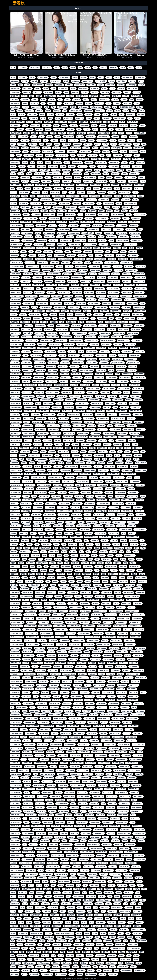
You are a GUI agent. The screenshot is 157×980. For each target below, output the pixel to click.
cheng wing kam (17, 622)
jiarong (111, 696)
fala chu (140, 485)
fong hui (92, 670)
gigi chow (35, 270)
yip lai (37, 441)
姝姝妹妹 (102, 896)
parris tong (94, 400)
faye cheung (81, 667)
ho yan (88, 685)
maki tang (29, 389)
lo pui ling (15, 756)
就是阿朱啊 (59, 85)
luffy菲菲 (14, 759)
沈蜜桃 (68, 252)
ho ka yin (136, 681)
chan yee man (113, 474)
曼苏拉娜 (92, 452)
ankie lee (29, 326)
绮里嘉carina (129, 318)
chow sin (53, 641)
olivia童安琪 (46, 400)
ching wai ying (32, 633)
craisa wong (81, 266)
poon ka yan (105, 522)
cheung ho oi (135, 622)
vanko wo (81, 303)
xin (131, 100)
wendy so (118, 844)
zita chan (27, 444)
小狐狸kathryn (104, 137)
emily (81, 352)
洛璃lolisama (101, 163)
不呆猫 (13, 137)
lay (96, 737)
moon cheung (88, 781)
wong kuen (15, 852)
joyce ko (79, 700)
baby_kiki (58, 467)
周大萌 (95, 148)
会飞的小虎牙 (129, 882)
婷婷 (57, 900)
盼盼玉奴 (51, 941)
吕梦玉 (128, 889)
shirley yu (15, 240)
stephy (61, 96)
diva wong (38, 352)
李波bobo (47, 922)
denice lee (15, 352)
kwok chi (140, 500)
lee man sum (72, 741)
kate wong (101, 704)
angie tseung (141, 463)
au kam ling (116, 326)
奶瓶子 (44, 552)
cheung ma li (61, 341)
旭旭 (19, 919)
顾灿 (144, 144)
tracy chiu (120, 426)
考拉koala (41, 166)
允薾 (53, 107)
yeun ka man (82, 437)
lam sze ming (64, 504)
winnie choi (40, 848)
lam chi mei (47, 152)
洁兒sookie (124, 930)
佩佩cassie (15, 885)
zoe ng (78, 541)
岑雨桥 (71, 911)
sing (133, 815)
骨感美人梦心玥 (126, 970)
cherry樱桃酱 (104, 337)
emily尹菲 (25, 140)
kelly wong (43, 707)
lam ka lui (61, 726)
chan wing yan (56, 618)
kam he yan (78, 170)
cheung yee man (61, 630)
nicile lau (112, 396)
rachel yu (27, 800)
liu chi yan (29, 155)
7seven (23, 585)
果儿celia (30, 563)
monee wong (50, 518)
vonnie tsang (69, 433)
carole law (90, 607)
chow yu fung (93, 641)
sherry (75, 811)
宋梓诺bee (14, 177)
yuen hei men (89, 203)
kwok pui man (99, 281)
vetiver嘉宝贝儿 (62, 155)
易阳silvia (83, 122)
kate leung (38, 374)
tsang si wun (42, 303)
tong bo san (36, 203)
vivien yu (26, 537)
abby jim (118, 177)
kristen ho (26, 378)
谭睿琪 (112, 459)
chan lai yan (72, 615)
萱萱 (12, 956)
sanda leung (28, 807)
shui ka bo (98, 526)
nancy (56, 148)
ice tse (52, 492)
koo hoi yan (73, 281)
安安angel (102, 448)
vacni (35, 841)
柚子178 (13, 192)
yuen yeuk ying (31, 874)
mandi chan (55, 389)
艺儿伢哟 (88, 948)
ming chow (48, 778)
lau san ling (79, 733)
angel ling (122, 322)
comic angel (64, 77)
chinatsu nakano (108, 341)
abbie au (119, 463)
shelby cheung (140, 296)
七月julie (95, 541)
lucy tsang (138, 756)
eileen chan (30, 485)
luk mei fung (127, 511)
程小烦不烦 (141, 163)
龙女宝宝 (14, 585)
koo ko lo (27, 715)
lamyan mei (82, 730)
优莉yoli (118, 882)
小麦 (38, 911)
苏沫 (56, 952)
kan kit (28, 374)
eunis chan (103, 485)
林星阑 (25, 126)
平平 (103, 911)
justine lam (15, 500)
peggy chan (118, 400)
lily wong (138, 507)
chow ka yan (30, 344)
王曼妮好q (76, 455)
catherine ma (31, 611)
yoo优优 (66, 174)
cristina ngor (68, 481)
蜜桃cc (35, 322)
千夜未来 (48, 189)
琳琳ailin (133, 252)
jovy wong (97, 226)
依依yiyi (90, 544)
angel (142, 177)
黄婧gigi (101, 463)
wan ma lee (80, 844)
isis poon (29, 226)
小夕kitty (14, 252)
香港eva (91, 970)
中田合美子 (106, 878)
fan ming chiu (16, 489)
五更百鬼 (117, 103)
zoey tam (38, 444)
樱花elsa (59, 252)
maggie (131, 140)
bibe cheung (123, 467)
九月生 (134, 111)
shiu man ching (17, 815)
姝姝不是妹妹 (91, 896)
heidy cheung (78, 359)
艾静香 (20, 111)
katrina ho (126, 704)
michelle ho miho (47, 774)
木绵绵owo (110, 85)
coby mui (90, 648)
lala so (88, 378)
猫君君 (49, 144)
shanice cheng (49, 415)
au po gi (14, 596)
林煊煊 (127, 452)
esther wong (133, 659)
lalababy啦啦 (102, 181)
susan (103, 129)
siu (25, 819)
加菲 (39, 889)
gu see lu (95, 678)
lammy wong (69, 730)
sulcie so (49, 530)
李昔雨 (21, 922)
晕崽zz (67, 163)
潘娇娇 (103, 933)
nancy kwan (75, 396)
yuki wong (92, 874)
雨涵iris (56, 967)
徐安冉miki (138, 911)
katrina (91, 500)
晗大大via (46, 919)
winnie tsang (66, 848)
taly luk (56, 826)
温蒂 (57, 455)
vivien (141, 841)
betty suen (80, 600)
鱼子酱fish (95, 89)
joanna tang (132, 496)
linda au (90, 748)
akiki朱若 (75, 585)
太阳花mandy (25, 552)
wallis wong (83, 433)
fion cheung (121, 667)
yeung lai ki (27, 867)
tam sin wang (98, 530)
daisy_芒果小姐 (127, 648)
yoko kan (50, 870)
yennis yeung (82, 185)
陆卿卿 (101, 211)
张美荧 (102, 555)
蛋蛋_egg (80, 956)
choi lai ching (84, 633)
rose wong (136, 407)
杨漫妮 (123, 559)
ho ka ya (125, 681)
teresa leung (38, 830)
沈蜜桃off (89, 163)
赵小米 (13, 959)
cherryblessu (71, 622)
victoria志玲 (128, 429)
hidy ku (90, 681)
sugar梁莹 (126, 200)
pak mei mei (121, 789)
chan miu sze (58, 474)
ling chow (127, 748)
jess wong (56, 496)
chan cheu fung (112, 263)
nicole (40, 789)
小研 (44, 555)
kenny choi (102, 707)
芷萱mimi (14, 574)
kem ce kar (66, 707)
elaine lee (136, 218)
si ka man (43, 815)
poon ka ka (68, 404)
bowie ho (61, 604)
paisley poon (114, 292)
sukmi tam (38, 530)
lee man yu (135, 381)
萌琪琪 (96, 574)
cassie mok (77, 263)
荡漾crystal (50, 574)
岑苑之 (63, 911)
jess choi (116, 274)
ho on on (77, 685)
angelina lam (16, 326)
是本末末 (75, 452)
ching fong (116, 630)
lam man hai (99, 726)
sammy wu (67, 411)
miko (109, 774)
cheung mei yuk (76, 341)
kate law (80, 500)
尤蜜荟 (65, 68)
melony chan (16, 774)
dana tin (106, 266)
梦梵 (24, 211)
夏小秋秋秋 (14, 207)
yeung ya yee (138, 437)
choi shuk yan (47, 637)
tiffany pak (99, 830)
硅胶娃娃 (121, 85)
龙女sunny (113, 974)
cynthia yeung (29, 348)
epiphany (38, 659)
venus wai (65, 429)
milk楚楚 (139, 774)
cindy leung (39, 648)
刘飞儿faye (49, 122)
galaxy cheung (69, 674)
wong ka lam (62, 537)
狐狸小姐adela (16, 937)
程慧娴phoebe (135, 567)
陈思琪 (101, 177)
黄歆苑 (25, 152)
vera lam (107, 303)
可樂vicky (119, 889)
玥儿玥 (109, 455)
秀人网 (13, 68)
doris (87, 652)
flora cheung (27, 670)
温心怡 (124, 137)
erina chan (95, 659)
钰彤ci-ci (85, 959)
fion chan (29, 489)
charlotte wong (129, 474)
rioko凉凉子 (15, 89)
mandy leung (49, 233)
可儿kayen (24, 448)
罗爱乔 (47, 945)
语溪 (104, 459)
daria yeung (89, 348)
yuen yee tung (16, 874)
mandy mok (42, 767)
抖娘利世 (52, 452)
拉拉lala (98, 915)
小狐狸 (107, 207)
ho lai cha (15, 685)
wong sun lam (58, 856)
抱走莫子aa (127, 103)
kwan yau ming (122, 715)
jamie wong (41, 226)
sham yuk (111, 807)
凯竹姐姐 (14, 448)
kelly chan (113, 278)
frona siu (116, 670)
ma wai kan (67, 759)
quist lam (122, 404)
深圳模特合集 (23, 933)
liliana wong (78, 748)
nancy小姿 (96, 159)
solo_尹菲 (91, 819)
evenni (20, 129)
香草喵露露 (67, 144)
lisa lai (50, 752)
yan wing (120, 859)
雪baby (76, 967)
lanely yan (60, 152)
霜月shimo (47, 126)
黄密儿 (72, 974)
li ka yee (74, 385)
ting (110, 426)
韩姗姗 (55, 581)
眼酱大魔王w (83, 89)
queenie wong (97, 404)
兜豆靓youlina (131, 129)
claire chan (65, 648)
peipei (128, 400)
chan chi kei (39, 337)
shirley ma (136, 237)
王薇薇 (79, 937)
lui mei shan (114, 511)
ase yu (117, 593)
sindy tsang (15, 418)
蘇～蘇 (61, 956)
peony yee (138, 400)
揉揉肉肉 (48, 559)
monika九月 (39, 292)
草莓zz (70, 952)
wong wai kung (90, 244)
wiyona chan (64, 203)
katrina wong (52, 374)
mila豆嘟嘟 (118, 774)
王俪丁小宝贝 (15, 567)
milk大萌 (129, 774)
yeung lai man (101, 307)
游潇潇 (95, 933)
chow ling (42, 641)
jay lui (26, 496)
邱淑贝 (71, 578)
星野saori (126, 207)
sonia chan (76, 418)
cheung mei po (74, 626)
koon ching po (55, 715)
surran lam (95, 822)
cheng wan (137, 618)
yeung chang (102, 863)
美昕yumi (67, 945)
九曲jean (137, 92)
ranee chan (44, 407)
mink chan (109, 233)
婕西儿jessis (42, 900)
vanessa (75, 92)
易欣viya (58, 559)
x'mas (74, 859)
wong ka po (137, 848)
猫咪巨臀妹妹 (49, 937)
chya (129, 478)
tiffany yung (126, 830)
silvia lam (55, 300)
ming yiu (60, 778)
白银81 (38, 89)
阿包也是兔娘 (68, 118)
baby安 (78, 596)
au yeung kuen (26, 596)
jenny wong (104, 274)
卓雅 (19, 548)
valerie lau (69, 303)
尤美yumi (70, 114)
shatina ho (111, 237)
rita (115, 407)
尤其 (55, 911)
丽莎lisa (105, 541)
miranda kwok (109, 778)
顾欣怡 (124, 211)
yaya (34, 541)
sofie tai (81, 819)
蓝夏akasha (83, 107)
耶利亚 (25, 948)
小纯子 (128, 448)
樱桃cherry (107, 926)
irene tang (15, 693)
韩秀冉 (133, 967)
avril (67, 100)
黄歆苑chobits (91, 974)
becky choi (26, 329)
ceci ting (93, 333)
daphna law (141, 648)
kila (25, 711)
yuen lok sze (69, 441)
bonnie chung (132, 600)
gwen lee (106, 678)
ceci (33, 196)
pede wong (50, 522)
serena (25, 415)
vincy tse (115, 841)
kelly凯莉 (54, 707)
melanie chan (83, 770)
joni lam (68, 700)
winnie (132, 81)
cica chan (94, 344)
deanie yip (101, 348)
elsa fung (107, 655)
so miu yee (70, 819)
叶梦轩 (35, 548)
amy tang (102, 166)
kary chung (69, 500)
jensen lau (75, 366)
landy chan (75, 381)
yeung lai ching (54, 174)
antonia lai (73, 593)
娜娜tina (24, 900)
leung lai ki (101, 507)
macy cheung (108, 170)
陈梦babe (81, 192)
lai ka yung (93, 722)
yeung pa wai (124, 437)
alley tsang (15, 215)
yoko (41, 870)
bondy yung (123, 329)
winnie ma (49, 537)
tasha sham (104, 300)
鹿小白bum (15, 974)
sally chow (137, 804)
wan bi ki (53, 844)
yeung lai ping (110, 437)
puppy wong (112, 796)
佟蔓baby (107, 444)
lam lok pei (86, 726)
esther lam (140, 352)
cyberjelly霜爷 (97, 481)
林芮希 (136, 452)
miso (24, 118)
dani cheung (75, 348)
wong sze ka (119, 537)
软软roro (14, 140)
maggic (110, 759)
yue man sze (108, 870)
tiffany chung (85, 830)
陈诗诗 (139, 963)
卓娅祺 (119, 203)
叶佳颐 (115, 152)
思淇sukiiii (25, 177)
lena (122, 122)
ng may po (77, 292)
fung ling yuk (16, 674)
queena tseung (82, 404)
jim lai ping (133, 696)
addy (53, 585)
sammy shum (16, 526)
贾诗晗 (120, 459)
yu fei (106, 185)
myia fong (15, 396)
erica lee (62, 659)
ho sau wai (107, 196)
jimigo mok (101, 496)
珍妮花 (123, 252)
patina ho (106, 400)
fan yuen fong (50, 355)
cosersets (23, 68)
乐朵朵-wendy (26, 882)
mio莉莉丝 (14, 518)
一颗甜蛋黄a (84, 126)
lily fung (105, 385)
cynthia (109, 481)
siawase (60, 815)
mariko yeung (50, 515)
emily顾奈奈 (15, 107)
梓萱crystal (73, 140)
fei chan (109, 667)
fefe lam (93, 667)
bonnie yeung (16, 470)
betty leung (100, 329)
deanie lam (135, 481)
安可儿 (70, 315)
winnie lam (53, 848)
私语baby (123, 567)
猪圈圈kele (28, 937)
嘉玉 (49, 893)
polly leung (92, 522)
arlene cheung (90, 326)
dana (114, 122)
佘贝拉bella (69, 103)
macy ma (139, 511)
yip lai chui (88, 867)
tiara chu (58, 830)
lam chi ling (26, 504)
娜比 (42, 144)
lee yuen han (29, 744)
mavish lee (15, 392)
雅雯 (117, 211)
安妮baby (103, 552)
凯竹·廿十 (87, 311)
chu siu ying (82, 344)
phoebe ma (139, 170)
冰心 (103, 885)
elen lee (62, 352)
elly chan (85, 655)
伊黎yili (97, 444)
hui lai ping (40, 274)
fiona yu (14, 670)
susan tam (89, 422)
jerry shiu (26, 696)
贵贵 (129, 956)
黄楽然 (100, 85)
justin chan (122, 226)
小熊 (22, 907)
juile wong (109, 226)
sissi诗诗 (115, 200)
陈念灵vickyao (141, 578)
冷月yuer (134, 544)
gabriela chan (87, 222)
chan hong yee (30, 615)
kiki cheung (127, 374)
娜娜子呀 (53, 315)
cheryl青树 (128, 337)
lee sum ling (63, 507)
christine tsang (17, 644)
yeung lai (15, 867)
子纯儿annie (58, 207)
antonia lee (79, 259)
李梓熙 (53, 133)
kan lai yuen (28, 500)
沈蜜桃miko (72, 318)
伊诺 (78, 248)
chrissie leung (47, 266)
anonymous (102, 140)
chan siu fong (140, 215)
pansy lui (70, 400)
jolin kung (45, 700)
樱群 (55, 318)
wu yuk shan (53, 859)
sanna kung (126, 296)
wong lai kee (138, 159)
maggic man (15, 289)
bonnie (105, 600)
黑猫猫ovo (88, 111)
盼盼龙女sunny (111, 567)
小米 (62, 907)
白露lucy (99, 567)
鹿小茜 (24, 974)
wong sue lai (105, 537)
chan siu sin (42, 618)
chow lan (42, 344)
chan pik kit (29, 618)
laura (24, 737)
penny (106, 159)
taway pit (14, 830)
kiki (117, 374)
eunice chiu (15, 355)
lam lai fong (125, 378)
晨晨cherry (106, 559)
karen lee (67, 704)
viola (125, 841)
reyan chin (28, 804)
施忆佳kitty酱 (63, 452)
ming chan (36, 778)
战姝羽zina (118, 155)
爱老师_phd (15, 96)
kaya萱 (25, 107)
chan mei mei (125, 615)
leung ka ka (64, 285)
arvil (60, 215)
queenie (39, 129)
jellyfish (67, 170)
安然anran (80, 315)
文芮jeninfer (37, 177)
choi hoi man (16, 344)
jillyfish (122, 696)
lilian (95, 385)
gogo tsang (95, 270)
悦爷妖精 (71, 915)
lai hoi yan (80, 722)
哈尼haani (23, 893)
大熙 (89, 189)
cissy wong (106, 344)
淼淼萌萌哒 (77, 252)
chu (79, 129)
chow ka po (123, 637)
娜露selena (100, 111)
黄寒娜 (80, 974)
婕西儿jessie (93, 155)
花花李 (140, 570)
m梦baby (40, 396)
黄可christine (61, 974)
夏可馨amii (128, 311)
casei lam (66, 263)
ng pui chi (91, 785)
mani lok (63, 767)
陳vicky (22, 967)
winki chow (15, 848)
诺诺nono (112, 956)
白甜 (132, 163)
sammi (65, 148)
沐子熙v (44, 211)
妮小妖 (64, 552)
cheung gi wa (121, 622)
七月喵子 (119, 129)
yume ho (80, 441)
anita (97, 118)
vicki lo (56, 841)
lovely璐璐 (89, 511)
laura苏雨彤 (90, 504)
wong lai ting (76, 537)
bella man (49, 329)
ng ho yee (51, 785)
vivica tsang (43, 433)
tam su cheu (91, 300)
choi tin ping (62, 637)
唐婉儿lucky (107, 548)
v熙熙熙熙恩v (15, 844)
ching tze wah (73, 196)
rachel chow (125, 796)
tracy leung (60, 837)
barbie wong (86, 467)
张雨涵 (110, 555)
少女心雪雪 (47, 911)
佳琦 (24, 885)
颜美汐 (72, 970)
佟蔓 (64, 544)
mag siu (100, 759)
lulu (124, 385)
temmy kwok (117, 300)
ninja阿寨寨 (133, 181)
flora (114, 114)
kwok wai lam (93, 229)
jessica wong (77, 696)
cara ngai (15, 607)
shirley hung (110, 811)
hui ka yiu (15, 363)
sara (66, 92)
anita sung (115, 589)
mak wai (64, 763)
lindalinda (72, 152)
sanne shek (52, 807)
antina (62, 593)
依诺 (98, 544)
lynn (42, 114)
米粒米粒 (118, 941)
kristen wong (64, 229)
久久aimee (34, 118)
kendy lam (76, 374)
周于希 (32, 77)
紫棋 (51, 570)
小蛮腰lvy (129, 907)
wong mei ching (71, 852)
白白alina (21, 941)
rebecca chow (84, 800)
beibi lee (112, 259)
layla (112, 381)
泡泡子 (82, 930)
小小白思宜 (99, 904)
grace (72, 678)
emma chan (15, 659)
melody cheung (53, 392)
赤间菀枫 (54, 322)
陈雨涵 (13, 967)
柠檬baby (14, 926)
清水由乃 (115, 137)
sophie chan (89, 418)
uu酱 (111, 240)
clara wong (28, 481)
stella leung (16, 822)
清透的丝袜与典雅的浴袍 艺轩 (64, 933)
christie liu (129, 641)
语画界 (57, 68)
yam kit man (96, 859)
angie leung (79, 589)
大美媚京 (14, 315)
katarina (101, 278)
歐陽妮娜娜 (27, 930)
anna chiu (15, 593)
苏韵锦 (31, 574)
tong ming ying (124, 833)
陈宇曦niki (42, 463)
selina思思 (70, 526)
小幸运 (108, 904)
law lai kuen (48, 737)
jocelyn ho (41, 370)
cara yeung (103, 470)
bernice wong (62, 329)
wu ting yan (27, 859)
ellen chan (141, 266)
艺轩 (50, 118)
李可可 (136, 207)
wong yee (101, 856)
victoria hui (115, 429)
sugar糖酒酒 (48, 822)
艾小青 (58, 118)
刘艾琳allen (23, 137)
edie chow (117, 266)
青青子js (71, 133)
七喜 (86, 541)
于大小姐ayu (15, 163)
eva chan (49, 663)
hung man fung (81, 689)
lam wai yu (15, 381)
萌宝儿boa (87, 574)
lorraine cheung (65, 511)
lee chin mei (131, 737)
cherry (43, 218)
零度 (95, 967)
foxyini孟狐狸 (104, 133)
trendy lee (132, 426)
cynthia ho (15, 348)
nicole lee (124, 396)
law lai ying (62, 737)
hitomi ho (101, 681)
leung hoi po (88, 507)
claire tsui (15, 481)
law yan (87, 737)
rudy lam (112, 804)
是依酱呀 (79, 103)
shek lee (52, 811)
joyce (111, 370)
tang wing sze (140, 530)
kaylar (115, 100)
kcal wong (139, 704)
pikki (38, 404)
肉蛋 (97, 570)
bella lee (98, 467)
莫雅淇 (77, 574)
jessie (41, 137)
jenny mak (15, 696)
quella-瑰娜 (110, 404)
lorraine (107, 285)
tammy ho (139, 422)
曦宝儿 (72, 919)
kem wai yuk (78, 707)
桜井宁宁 (57, 111)
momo (127, 392)
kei (12, 707)
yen (111, 129)
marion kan (137, 767)
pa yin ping (77, 789)
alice (89, 118)
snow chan (41, 418)
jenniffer (134, 693)
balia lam (15, 329)
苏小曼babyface (90, 177)
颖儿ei (35, 970)
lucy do (115, 385)
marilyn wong (124, 389)
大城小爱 (14, 552)
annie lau (36, 215)
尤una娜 (116, 207)
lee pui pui (26, 507)
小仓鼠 (25, 904)
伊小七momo (86, 444)
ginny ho (26, 678)
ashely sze (103, 326)
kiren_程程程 (47, 711)
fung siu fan (23, 270)
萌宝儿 (122, 952)
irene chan (86, 492)
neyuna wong (16, 237)
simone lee (138, 415)
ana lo (35, 589)
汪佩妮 (56, 930)
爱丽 (128, 933)
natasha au (88, 396)
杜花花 (38, 252)
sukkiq (71, 822)
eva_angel (81, 663)
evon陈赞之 (35, 152)
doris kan (109, 652)
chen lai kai (91, 337)
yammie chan (74, 307)
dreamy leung (16, 485)
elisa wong (26, 222)
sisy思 (49, 137)
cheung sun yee (91, 341)
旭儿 (12, 919)
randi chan (91, 200)
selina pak (46, 526)
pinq (58, 404)
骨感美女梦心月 (140, 970)
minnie (39, 155)
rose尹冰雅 (94, 804)
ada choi (112, 192)
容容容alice (98, 315)
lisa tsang (71, 752)
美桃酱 (83, 140)
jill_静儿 (90, 496)
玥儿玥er (88, 114)
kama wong (28, 704)
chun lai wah (75, 644)
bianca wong (93, 600)
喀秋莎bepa (119, 548)
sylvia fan (116, 422)
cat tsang (121, 607)
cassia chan (65, 333)
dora (24, 96)
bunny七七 (28, 333)
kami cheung (41, 704)
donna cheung (75, 652)
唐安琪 (141, 81)
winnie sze (15, 437)
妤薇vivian (107, 189)
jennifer (77, 100)
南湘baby (91, 889)
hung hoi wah (96, 689)
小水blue (14, 907)
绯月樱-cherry (82, 96)
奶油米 (35, 552)
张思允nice (105, 148)
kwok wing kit (103, 718)
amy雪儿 (129, 463)
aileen (87, 129)
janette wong (80, 274)
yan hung (108, 859)
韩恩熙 (63, 581)
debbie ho (113, 348)
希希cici (74, 555)
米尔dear (108, 941)
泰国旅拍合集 (103, 930)
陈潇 (121, 963)
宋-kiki (35, 100)
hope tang (122, 685)
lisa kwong (39, 752)
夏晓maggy (129, 893)
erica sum (73, 659)
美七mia (52, 100)
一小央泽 (85, 92)
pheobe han (70, 793)
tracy (59, 533)
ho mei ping (42, 685)
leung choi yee (30, 385)
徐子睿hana (15, 559)
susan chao (77, 422)
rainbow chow (31, 407)
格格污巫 (46, 926)
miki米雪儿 (122, 515)
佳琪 (81, 544)
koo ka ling (15, 715)
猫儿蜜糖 (38, 937)
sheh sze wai (15, 185)
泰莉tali (113, 930)
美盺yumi (79, 570)
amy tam (52, 259)
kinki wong (50, 229)
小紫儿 (80, 907)
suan (26, 822)
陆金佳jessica (126, 959)
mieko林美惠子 (88, 233)
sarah (124, 100)
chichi (113, 140)
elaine (126, 218)
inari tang (109, 689)
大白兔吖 (39, 896)
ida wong (62, 492)
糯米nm (22, 166)
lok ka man (63, 756)
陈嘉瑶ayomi (15, 963)
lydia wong (134, 385)
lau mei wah (101, 381)
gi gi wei (111, 674)
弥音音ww (73, 122)
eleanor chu (29, 655)
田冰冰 (126, 111)
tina (53, 89)
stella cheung (103, 418)
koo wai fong (40, 715)
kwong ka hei (132, 718)
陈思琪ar (55, 963)
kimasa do (140, 374)
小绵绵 (88, 907)
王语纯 (25, 567)
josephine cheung (86, 370)
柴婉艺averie (77, 163)
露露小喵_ (104, 967)
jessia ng (126, 274)
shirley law (123, 811)
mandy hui (36, 515)
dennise (14, 170)
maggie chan (121, 759)
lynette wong (16, 389)
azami (58, 92)
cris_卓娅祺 (15, 118)
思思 (24, 559)
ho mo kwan (16, 492)
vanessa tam (40, 429)
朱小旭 (115, 919)
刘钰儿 (86, 100)
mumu (112, 781)
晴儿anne (56, 919)
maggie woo (29, 289)
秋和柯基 (89, 103)
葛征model (25, 322)
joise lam (34, 700)
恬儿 (46, 915)
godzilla (77, 144)
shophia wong (28, 240)
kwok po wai (45, 718)
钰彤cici (95, 959)
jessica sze (68, 496)
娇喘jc (117, 896)
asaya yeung (100, 259)
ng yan (126, 785)
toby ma (64, 833)
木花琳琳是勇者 (127, 77)
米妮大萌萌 (97, 941)
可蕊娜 (26, 548)
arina (96, 593)
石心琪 (119, 318)
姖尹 (68, 896)
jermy (85, 366)
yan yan (25, 541)
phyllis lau (49, 237)
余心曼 (139, 882)
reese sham (57, 296)
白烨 (65, 111)
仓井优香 (106, 152)
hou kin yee (15, 689)
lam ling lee (73, 726)
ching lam (70, 478)
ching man (139, 630)
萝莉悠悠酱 (68, 459)
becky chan (15, 600)
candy (45, 159)
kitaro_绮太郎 (101, 81)
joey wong (65, 370)
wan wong (107, 844)
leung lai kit (110, 744)
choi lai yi (110, 633)
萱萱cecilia (22, 956)
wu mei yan (139, 856)
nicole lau (89, 292)
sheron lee (100, 415)
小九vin (109, 315)
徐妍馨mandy (130, 555)
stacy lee (132, 526)
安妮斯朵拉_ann (85, 207)
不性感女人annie (53, 311)
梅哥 (60, 563)
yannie (14, 863)
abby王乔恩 (109, 255)
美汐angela (78, 945)
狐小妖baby (99, 252)
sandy (36, 526)
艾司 (96, 948)
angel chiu (110, 322)
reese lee (92, 237)
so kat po (121, 526)
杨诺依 (84, 922)
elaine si (14, 222)
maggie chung (136, 759)
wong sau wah (131, 852)
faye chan (69, 667)
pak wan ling (16, 793)
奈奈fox (23, 315)
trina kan (15, 429)
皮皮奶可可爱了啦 (76, 111)
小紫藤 (52, 555)
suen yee (131, 418)
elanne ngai (16, 655)
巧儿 (90, 911)
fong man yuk (71, 489)
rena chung (15, 804)
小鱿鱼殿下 (29, 911)
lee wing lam (16, 744)
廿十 (102, 155)
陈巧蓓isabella (44, 963)
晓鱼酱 (83, 452)
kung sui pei (39, 378)
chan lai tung (31, 474)
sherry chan (16, 300)
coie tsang (46, 181)
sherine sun (87, 415)
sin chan (78, 815)
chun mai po (89, 644)
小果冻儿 (54, 140)
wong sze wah (133, 537)
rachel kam (138, 796)
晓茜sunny (38, 318)
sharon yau (136, 807)
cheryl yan (116, 337)
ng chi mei (116, 518)
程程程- (13, 166)
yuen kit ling (122, 870)
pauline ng (38, 522)
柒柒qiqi (140, 922)
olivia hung (51, 789)
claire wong (78, 648)
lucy (108, 103)
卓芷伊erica (59, 189)
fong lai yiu (103, 670)
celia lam (15, 337)
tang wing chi (126, 530)
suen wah (36, 822)
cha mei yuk (85, 611)
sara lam (63, 807)
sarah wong (79, 411)
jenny (143, 693)
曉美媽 (139, 107)
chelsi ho (79, 337)
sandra (27, 526)
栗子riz (13, 455)
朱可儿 (112, 81)
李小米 (113, 452)
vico (64, 841)
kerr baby (114, 707)
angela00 (134, 322)
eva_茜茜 (92, 663)
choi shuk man (33, 637)
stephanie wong (118, 418)
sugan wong (16, 422)
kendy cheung (126, 278)
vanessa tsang (122, 240)
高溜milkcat (79, 463)
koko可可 (87, 711)
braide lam (73, 604)
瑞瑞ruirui (102, 318)
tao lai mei (114, 826)
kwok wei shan (114, 281)
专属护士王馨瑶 (94, 878)
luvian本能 (32, 114)
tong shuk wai (139, 833)
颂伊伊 (88, 581)
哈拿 (42, 448)
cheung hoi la (16, 626)
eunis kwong (37, 663)
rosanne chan (62, 804)
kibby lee (99, 374)
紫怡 (12, 945)
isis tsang (65, 363)
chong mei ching (93, 637)
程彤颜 (83, 211)
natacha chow (64, 292)
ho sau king (15, 274)
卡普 (100, 889)
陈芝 (12, 581)
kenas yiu (90, 707)
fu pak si (126, 670)
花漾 (80, 68)
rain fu (49, 800)
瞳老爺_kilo (61, 941)
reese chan (69, 407)
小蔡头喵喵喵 (131, 85)
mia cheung (67, 392)
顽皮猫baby (15, 970)
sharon (61, 415)
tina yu (102, 426)
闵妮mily (105, 578)
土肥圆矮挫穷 (63, 89)
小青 (20, 911)
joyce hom (49, 278)
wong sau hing (116, 852)
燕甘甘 (121, 933)
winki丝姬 (51, 244)
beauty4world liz (132, 596)
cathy (88, 263)
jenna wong (122, 693)
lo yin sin (51, 756)
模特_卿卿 (75, 563)
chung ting (130, 644)
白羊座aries (88, 567)
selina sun (58, 526)
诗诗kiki (51, 103)
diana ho (89, 218)
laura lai (14, 285)
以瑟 (22, 544)
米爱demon (24, 570)
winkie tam (135, 433)
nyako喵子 (107, 118)
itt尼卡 (36, 693)
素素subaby (142, 941)
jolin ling (57, 700)
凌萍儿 (143, 544)
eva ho (71, 663)
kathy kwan (114, 704)
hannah (109, 489)
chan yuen (69, 618)
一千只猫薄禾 (39, 311)
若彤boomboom (41, 459)
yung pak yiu (42, 248)
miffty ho (105, 392)
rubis (101, 237)
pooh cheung (31, 296)
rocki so (79, 296)
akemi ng (134, 211)
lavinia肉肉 (105, 96)
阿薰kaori (71, 255)
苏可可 (38, 952)
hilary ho (119, 270)
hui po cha (41, 689)
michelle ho (99, 515)
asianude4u (35, 68)
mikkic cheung (113, 289)
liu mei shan (97, 752)
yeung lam (39, 867)
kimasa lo (15, 378)
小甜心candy (40, 907)
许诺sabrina (104, 100)
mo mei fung (26, 518)
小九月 (137, 118)
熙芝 (125, 563)
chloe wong (105, 478)
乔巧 (67, 444)
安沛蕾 (112, 448)
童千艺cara (127, 455)
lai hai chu (65, 378)
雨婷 (48, 967)
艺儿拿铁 (14, 459)
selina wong (98, 807)
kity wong (37, 281)
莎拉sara (96, 952)
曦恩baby (81, 919)
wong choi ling (96, 848)
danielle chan (122, 481)
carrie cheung (117, 215)
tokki (51, 533)
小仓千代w (88, 144)
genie (102, 674)
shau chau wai (74, 415)
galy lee (92, 674)
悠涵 (63, 915)
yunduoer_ (121, 441)
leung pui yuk (124, 744)
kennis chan (140, 278)
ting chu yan (28, 833)
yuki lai (81, 874)
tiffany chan (71, 830)
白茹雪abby (32, 941)
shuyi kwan (42, 300)
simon (69, 815)
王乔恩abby (73, 211)
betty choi (87, 329)
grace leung (83, 678)
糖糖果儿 (34, 570)
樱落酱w (134, 126)
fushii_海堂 (74, 222)
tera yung (26, 830)
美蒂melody (120, 945)
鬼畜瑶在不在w (50, 96)
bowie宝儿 (29, 470)
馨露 (116, 970)
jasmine (63, 226)
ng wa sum (103, 785)
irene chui (98, 492)
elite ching (63, 655)
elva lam (118, 655)
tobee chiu (53, 833)
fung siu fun (135, 355)
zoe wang (42, 878)
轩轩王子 (42, 578)
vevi (73, 155)
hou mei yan (28, 689)
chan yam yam (99, 474)
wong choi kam (81, 848)
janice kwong (108, 693)
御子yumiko (127, 189)
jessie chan (89, 696)
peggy (60, 522)
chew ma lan (75, 630)
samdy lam (116, 159)
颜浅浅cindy (55, 970)
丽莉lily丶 (22, 144)
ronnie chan (133, 522)
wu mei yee (15, 859)
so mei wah (64, 418)
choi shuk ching (17, 637)
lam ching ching (17, 726)
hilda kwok (120, 489)
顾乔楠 (105, 114)
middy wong (76, 774)
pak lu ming (127, 292)
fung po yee (43, 674)
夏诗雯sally (38, 207)
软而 (62, 322)
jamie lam (65, 693)
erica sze (84, 659)
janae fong (27, 366)
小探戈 (117, 189)
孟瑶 (95, 552)
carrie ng (55, 263)
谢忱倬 (134, 574)
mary (13, 770)
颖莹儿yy (44, 970)
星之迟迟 (25, 81)
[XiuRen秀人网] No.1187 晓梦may (61, 55)
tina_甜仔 (49, 155)
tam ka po (91, 826)
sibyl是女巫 (110, 526)
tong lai (111, 833)
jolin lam (26, 278)
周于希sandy (63, 107)
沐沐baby (65, 930)
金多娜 (49, 959)
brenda (96, 604)
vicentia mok (119, 303)
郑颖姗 (91, 140)
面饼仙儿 (34, 81)
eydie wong (128, 485)
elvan (128, 655)
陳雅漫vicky (71, 322)
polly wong (108, 793)
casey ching (52, 333)
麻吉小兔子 (91, 463)
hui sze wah (67, 689)
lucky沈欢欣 (101, 511)
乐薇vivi (114, 541)
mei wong (70, 770)
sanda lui (40, 807)
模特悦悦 (23, 455)
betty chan (75, 329)
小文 (126, 904)
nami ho (51, 396)
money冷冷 (84, 159)
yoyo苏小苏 (43, 541)
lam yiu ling (38, 381)
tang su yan (112, 530)
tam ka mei (79, 826)
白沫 (12, 941)
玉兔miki (141, 114)
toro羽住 (102, 240)
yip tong (113, 867)
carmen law (42, 263)
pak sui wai (58, 400)
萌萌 (141, 952)
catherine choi (17, 611)
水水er (37, 930)
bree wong (85, 604)
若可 (63, 952)
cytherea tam (43, 348)
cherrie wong (57, 622)
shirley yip (112, 415)
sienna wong (125, 415)
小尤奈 (106, 122)
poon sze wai (69, 796)
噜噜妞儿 (57, 893)
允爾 (46, 107)
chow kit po (29, 641)
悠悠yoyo (54, 915)
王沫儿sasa (87, 455)
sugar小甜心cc (119, 118)
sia (51, 815)
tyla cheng (15, 841)
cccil (129, 215)
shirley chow (29, 300)
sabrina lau (113, 296)
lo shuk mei (27, 756)
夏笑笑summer (140, 311)
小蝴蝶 (138, 907)
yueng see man (46, 874)
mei (38, 289)
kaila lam (132, 370)
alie (101, 322)
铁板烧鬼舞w (15, 103)
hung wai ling (40, 492)
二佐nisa (44, 81)
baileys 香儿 (100, 596)
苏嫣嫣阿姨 (14, 322)
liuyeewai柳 (122, 752)
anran (38, 467)
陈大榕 (122, 578)
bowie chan (49, 604)
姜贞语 (92, 448)
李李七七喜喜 (58, 177)
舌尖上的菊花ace (60, 948)
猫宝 (64, 192)
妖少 (130, 118)
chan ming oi (139, 615)
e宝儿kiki (134, 663)
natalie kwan (103, 518)
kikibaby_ (125, 707)
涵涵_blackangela (138, 930)
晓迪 (90, 559)
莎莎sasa (106, 952)
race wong (134, 404)
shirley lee (124, 237)
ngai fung (136, 785)
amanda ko (118, 585)
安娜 (122, 552)
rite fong (68, 296)
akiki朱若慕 (86, 585)
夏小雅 (124, 174)
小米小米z (71, 907)
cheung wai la (29, 630)
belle (44, 600)
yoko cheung (139, 307)
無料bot (22, 114)
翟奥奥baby (15, 948)
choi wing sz (119, 478)
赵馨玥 (33, 578)
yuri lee (132, 441)
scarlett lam (121, 411)
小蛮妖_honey (117, 907)
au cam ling (128, 593)
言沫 (60, 100)
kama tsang (15, 704)
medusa (60, 770)
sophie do (53, 240)
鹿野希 (92, 166)
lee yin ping (131, 229)
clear (84, 196)
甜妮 (97, 937)
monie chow (16, 292)
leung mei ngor (45, 385)
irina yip (26, 693)
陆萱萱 (117, 77)
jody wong (53, 370)
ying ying (126, 307)
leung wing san (61, 385)
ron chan (90, 296)
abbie (110, 463)
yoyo (13, 85)
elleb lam (129, 266)
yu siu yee (15, 311)
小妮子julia (88, 904)
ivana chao (133, 492)
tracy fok (25, 837)
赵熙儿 (136, 459)
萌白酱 (63, 166)
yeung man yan (131, 244)
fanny (35, 667)
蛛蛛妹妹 (90, 956)
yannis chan (39, 863)
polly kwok (95, 793)
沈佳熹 (62, 318)
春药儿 (36, 919)
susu (132, 822)
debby (79, 218)
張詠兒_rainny (125, 911)
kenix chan (88, 374)
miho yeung (99, 289)
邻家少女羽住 (39, 959)
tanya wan (40, 426)
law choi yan (118, 504)
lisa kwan (27, 752)
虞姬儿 (97, 459)
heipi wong (92, 359)
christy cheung (33, 644)
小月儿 (133, 904)
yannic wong (140, 859)
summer (60, 530)
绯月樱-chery (30, 945)
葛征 (43, 103)
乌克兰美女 (14, 882)
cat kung (110, 607)
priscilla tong (119, 522)
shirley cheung (95, 811)
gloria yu (83, 270)
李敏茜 (13, 922)
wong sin (30, 856)
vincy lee (105, 841)
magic (26, 515)
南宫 (20, 85)
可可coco (109, 889)
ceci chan (52, 611)
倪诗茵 (61, 885)
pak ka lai (15, 522)
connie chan (41, 481)
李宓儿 (137, 155)
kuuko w (26, 92)
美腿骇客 (103, 68)
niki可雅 (120, 170)
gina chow (98, 489)
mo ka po (132, 778)
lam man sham (139, 378)
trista (106, 837)
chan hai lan (16, 615)
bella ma (38, 329)
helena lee (55, 681)
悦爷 (40, 559)
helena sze (67, 681)
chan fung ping (132, 611)
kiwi (78, 711)
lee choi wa (15, 741)
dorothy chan (102, 218)
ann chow (27, 467)
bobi (80, 215)
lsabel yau (129, 285)
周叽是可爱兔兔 (68, 137)
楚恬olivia (48, 252)
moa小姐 (38, 518)
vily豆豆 (132, 533)
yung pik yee (30, 878)
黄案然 (133, 581)
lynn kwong (46, 200)
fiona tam (67, 181)
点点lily (117, 563)
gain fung (15, 359)
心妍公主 (24, 915)
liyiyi (140, 752)
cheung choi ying (39, 478)
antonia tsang (63, 326)
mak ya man (91, 763)
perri (143, 181)
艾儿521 (114, 570)
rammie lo (60, 800)
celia (137, 103)
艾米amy (105, 948)
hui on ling (53, 363)
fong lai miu (101, 355)
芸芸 (22, 952)
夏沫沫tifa (33, 144)
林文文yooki (15, 126)
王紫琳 (115, 252)
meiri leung (48, 289)
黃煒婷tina (123, 581)
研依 (71, 941)
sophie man (103, 819)
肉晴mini (138, 455)
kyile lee (14, 504)
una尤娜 (26, 841)
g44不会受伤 (45, 170)
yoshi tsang (96, 185)
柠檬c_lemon (42, 563)
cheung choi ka (17, 341)
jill (59, 103)
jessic (66, 696)
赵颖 (50, 255)
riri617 (50, 804)
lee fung (27, 741)
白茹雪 (142, 126)
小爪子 (30, 907)
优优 (110, 882)
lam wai (14, 730)
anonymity (114, 166)
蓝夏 (53, 956)
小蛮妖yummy (61, 122)
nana (129, 133)
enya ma (116, 352)
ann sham (138, 589)
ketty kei (14, 281)
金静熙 (76, 959)
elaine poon (50, 352)
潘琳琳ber (88, 252)
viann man (77, 429)
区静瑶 (57, 889)
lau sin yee (77, 504)
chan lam (84, 615)
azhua (49, 596)
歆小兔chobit (15, 930)
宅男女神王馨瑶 (88, 900)
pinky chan (71, 522)
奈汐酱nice (99, 103)
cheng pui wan (124, 618)
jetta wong (15, 370)
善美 (32, 893)
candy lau (40, 333)
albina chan (16, 259)
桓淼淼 (53, 563)
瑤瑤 (39, 567)
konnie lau (60, 281)
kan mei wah (55, 704)
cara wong (30, 263)
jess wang (94, 366)
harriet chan (53, 359)
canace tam (66, 470)
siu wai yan (42, 240)
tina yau (92, 426)
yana (129, 859)
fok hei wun (40, 670)
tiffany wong (112, 830)
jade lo (54, 693)
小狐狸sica (123, 126)
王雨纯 (54, 77)
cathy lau (115, 470)
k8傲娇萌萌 (134, 226)
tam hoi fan (67, 826)
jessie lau (101, 696)
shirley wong (137, 811)
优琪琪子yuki (76, 311)
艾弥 (122, 570)
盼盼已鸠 (32, 255)
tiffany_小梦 (139, 830)
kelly (32, 707)
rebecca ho (57, 407)
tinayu (42, 533)
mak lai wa (53, 763)
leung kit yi (97, 744)
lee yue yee (75, 507)
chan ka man (45, 615)
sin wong (101, 815)
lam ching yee (33, 726)
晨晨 (97, 559)
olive (35, 400)
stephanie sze (66, 240)
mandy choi (30, 767)
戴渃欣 (43, 452)
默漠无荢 (102, 974)
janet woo (67, 274)
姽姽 (110, 896)
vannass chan (94, 303)
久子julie (139, 878)
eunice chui (15, 663)
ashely (36, 159)
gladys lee (100, 222)
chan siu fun (72, 474)
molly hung (47, 781)
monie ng (28, 292)
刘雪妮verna (108, 203)
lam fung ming (47, 726)
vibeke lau (45, 841)
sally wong (29, 411)
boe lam (134, 467)
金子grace (59, 959)
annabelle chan (65, 259)
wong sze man (72, 856)
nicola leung (28, 789)
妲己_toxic (15, 81)
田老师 (113, 937)
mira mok (96, 778)
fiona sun (33, 170)
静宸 (48, 581)
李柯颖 (37, 922)
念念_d (97, 144)
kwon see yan (52, 378)
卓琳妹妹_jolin (79, 889)
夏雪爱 (76, 448)
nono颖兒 (137, 518)
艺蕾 (22, 459)
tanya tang (28, 426)
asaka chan (107, 593)
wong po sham (75, 244)
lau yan (127, 733)
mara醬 (57, 200)
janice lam (39, 366)
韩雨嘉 (69, 463)
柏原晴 (131, 922)
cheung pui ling (104, 626)
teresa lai (24, 203)
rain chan (39, 800)
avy (115, 107)
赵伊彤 (142, 574)
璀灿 (111, 318)
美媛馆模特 (57, 945)
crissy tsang (54, 481)
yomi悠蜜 (77, 203)
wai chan (33, 844)
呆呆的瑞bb (64, 548)
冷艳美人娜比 (122, 885)
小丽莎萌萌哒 (15, 904)
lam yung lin (51, 381)
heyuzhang (79, 681)
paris (27, 793)
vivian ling (39, 174)
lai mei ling (115, 722)
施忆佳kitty (136, 915)
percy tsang (15, 404)
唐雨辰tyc (115, 174)
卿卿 (125, 248)
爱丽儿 (133, 563)
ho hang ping (131, 270)
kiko (134, 707)
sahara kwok (16, 411)
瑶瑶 (46, 567)
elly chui (96, 655)
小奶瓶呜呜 (77, 904)
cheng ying (31, 622)
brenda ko (106, 604)
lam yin (33, 730)
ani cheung (15, 467)
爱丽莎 (53, 211)
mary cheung (138, 389)
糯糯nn (44, 570)
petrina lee (28, 404)
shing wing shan (84, 526)
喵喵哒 (129, 548)
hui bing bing (130, 359)
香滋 (99, 970)
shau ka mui (29, 811)
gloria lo (51, 678)
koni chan (140, 711)
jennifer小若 (44, 496)
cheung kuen (30, 626)
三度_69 (142, 85)
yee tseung (76, 863)
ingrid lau (74, 492)
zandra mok (127, 185)
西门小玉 (44, 322)
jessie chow (121, 366)
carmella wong (60, 607)
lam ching (38, 504)
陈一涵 (114, 578)
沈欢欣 (45, 192)
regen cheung (98, 800)
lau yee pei (137, 733)
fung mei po (30, 674)
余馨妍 (56, 544)
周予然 (74, 548)
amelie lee (130, 585)
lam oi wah (112, 726)
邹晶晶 (143, 152)
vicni (112, 89)
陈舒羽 (109, 211)
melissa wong (120, 770)
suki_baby (27, 530)
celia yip (74, 611)
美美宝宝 (100, 945)
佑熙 (99, 203)
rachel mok (15, 800)
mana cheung (16, 767)
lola (46, 140)
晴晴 (116, 559)
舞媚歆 (80, 948)
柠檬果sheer (35, 926)
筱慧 (12, 111)
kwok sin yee (89, 718)
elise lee (41, 655)
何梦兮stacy (46, 544)
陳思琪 (30, 967)
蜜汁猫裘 (121, 89)
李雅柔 (13, 114)
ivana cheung (78, 363)
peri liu (59, 793)
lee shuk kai (106, 741)
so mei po (59, 819)
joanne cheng (139, 274)
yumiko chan (29, 248)
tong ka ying (99, 833)
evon (26, 355)
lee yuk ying (43, 744)
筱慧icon (92, 211)
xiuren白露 (84, 859)
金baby (87, 578)
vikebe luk (141, 429)
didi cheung (40, 652)
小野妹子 (70, 96)
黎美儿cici (143, 581)
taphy (33, 533)
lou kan (78, 511)
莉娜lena (61, 574)
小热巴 (23, 252)
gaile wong (55, 674)
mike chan (88, 774)
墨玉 (84, 893)
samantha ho (42, 411)
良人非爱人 (141, 318)
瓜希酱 (107, 107)
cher (26, 478)
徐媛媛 (35, 452)
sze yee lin (127, 422)
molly (36, 781)
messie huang (85, 152)
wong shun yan (17, 856)
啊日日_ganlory (130, 203)
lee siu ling (119, 741)
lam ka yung (51, 504)
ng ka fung (63, 785)
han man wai (141, 678)
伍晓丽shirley (100, 882)
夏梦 (138, 893)
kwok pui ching (60, 718)
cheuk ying (108, 622)
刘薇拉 (140, 885)
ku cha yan (82, 715)
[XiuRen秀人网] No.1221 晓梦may (27, 55)
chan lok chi (97, 615)
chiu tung (71, 633)
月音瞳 (110, 111)
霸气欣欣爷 (39, 581)
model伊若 (116, 392)
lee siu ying (118, 229)
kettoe (122, 140)
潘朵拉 (108, 563)
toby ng (92, 240)
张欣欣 (63, 140)
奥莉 (131, 248)
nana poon (89, 518)
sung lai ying (50, 422)
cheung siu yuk (120, 626)
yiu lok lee (31, 870)
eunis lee (37, 222)
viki (123, 533)
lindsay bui (101, 748)
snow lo (52, 418)
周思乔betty (96, 174)
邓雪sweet (14, 463)
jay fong (93, 274)
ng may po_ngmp (77, 785)
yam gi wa (103, 244)
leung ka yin (70, 744)
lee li (140, 196)
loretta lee (50, 511)
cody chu (118, 344)
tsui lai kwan (56, 303)
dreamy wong (136, 652)
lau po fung (66, 733)
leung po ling (25, 200)
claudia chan (68, 218)
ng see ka (122, 181)
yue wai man (27, 311)
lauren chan (35, 737)
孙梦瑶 (62, 315)
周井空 (25, 163)
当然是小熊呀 (25, 452)
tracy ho (36, 837)
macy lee (90, 759)
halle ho (129, 678)
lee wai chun (16, 385)
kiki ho (118, 196)
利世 (86, 174)
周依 (144, 889)
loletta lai (88, 756)
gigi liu (77, 181)
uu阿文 (79, 533)
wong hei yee (111, 848)
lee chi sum (105, 737)
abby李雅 (102, 192)
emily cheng (90, 485)
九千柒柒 (75, 444)
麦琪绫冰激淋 (34, 974)
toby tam (74, 833)
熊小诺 (25, 103)
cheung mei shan (55, 478)
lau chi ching (105, 730)
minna (69, 85)
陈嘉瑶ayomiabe (29, 963)
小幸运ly (117, 904)
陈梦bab (100, 963)
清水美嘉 (49, 933)
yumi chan (91, 441)
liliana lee (64, 748)
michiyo (88, 289)
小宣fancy (97, 207)
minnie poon (84, 778)
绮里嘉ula (34, 103)
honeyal (111, 685)
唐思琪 (106, 174)
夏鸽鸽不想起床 (16, 133)
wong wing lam (87, 856)
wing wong (130, 844)
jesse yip (57, 696)
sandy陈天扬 (104, 200)
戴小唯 (89, 915)
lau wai (103, 733)
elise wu (72, 352)
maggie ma (15, 763)
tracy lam (48, 837)
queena (60, 237)
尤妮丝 (109, 77)
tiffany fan (54, 185)
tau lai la (137, 826)
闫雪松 (24, 463)
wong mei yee (101, 852)
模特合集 (49, 85)
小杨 (140, 904)
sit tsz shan (15, 819)
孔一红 (71, 900)
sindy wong (123, 815)
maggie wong (40, 763)
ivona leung (92, 363)
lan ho (93, 730)
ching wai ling (16, 633)
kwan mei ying (107, 715)
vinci (83, 841)
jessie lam (79, 496)
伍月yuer (81, 155)
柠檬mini (24, 926)
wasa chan (96, 433)
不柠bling (69, 248)
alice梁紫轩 (28, 259)
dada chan (102, 648)
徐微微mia (44, 133)
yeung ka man (96, 437)
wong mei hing (91, 537)
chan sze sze (85, 474)
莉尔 (78, 952)
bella (25, 600)
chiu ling (60, 633)
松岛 (91, 922)
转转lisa (51, 578)
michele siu (79, 392)
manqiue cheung (93, 389)
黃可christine (47, 974)
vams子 (127, 159)
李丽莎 (123, 919)
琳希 (32, 567)
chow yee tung (78, 641)
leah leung (131, 504)
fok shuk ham (66, 670)
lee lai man (59, 741)
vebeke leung (137, 240)
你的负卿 (140, 100)
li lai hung (30, 748)
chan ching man (100, 611)
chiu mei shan (123, 341)
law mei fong (75, 737)
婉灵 (81, 552)
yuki (73, 874)
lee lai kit (15, 507)
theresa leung (79, 426)
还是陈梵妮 (61, 578)
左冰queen (81, 911)
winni (34, 307)
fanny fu (58, 667)
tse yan (115, 837)
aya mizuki (139, 326)
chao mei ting (82, 618)
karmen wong (55, 500)
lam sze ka (133, 726)
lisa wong (15, 511)
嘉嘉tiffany (116, 311)
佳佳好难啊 (87, 248)
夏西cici (39, 111)
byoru (25, 196)
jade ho (45, 693)
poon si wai (42, 796)
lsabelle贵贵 (114, 756)
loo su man (38, 511)
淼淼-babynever (36, 933)
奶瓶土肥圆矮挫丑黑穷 (127, 107)
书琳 (142, 541)
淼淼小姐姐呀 (55, 192)
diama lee (26, 352)
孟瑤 (78, 900)
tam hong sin (72, 530)
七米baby (63, 878)
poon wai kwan (84, 796)
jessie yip (133, 366)
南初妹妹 (117, 248)
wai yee (43, 844)
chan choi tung (116, 611)
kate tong (90, 704)
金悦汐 (68, 959)
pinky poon (48, 404)
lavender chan (103, 504)
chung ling (118, 644)
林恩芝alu (112, 922)
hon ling (28, 492)
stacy (125, 819)
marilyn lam (64, 515)
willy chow (122, 433)
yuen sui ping (56, 541)
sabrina (74, 126)
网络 (95, 68)
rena (134, 800)
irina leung (120, 492)
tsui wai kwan (127, 837)
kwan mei (94, 715)
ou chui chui (64, 789)
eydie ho (124, 663)
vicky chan (102, 429)
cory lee (69, 266)
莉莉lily (86, 952)
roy (103, 804)
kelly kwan (102, 500)
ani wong (104, 589)
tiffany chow (80, 240)
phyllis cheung (17, 296)
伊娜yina (76, 882)
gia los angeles (133, 674)
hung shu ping (54, 274)
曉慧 (65, 919)
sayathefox (132, 122)
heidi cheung (31, 681)
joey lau (14, 700)
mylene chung (28, 396)
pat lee (38, 237)
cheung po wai (89, 626)
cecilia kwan (105, 333)
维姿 (40, 945)
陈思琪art (82, 255)
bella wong (110, 467)
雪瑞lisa (29, 581)
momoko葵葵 (36, 107)
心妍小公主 (37, 92)
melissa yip (39, 392)
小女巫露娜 (113, 126)
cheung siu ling (17, 266)
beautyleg (47, 68)
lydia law (33, 759)
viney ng (14, 307)
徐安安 (39, 96)
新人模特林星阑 (16, 318)
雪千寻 (81, 322)
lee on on (94, 741)
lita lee (75, 285)
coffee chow (130, 344)
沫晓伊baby (84, 318)
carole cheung (76, 607)
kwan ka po (86, 281)
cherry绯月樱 (137, 96)
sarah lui (74, 807)
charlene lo (67, 337)
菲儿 (114, 952)
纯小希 (20, 945)
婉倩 (33, 900)
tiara (29, 174)
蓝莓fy (77, 459)
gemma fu (26, 359)
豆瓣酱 (97, 114)
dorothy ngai (122, 652)
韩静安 (56, 126)
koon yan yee (69, 715)
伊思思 (29, 544)
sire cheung (28, 418)
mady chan (142, 285)
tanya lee (23, 533)
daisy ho (64, 348)
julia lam (121, 370)
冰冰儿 (135, 444)
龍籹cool (91, 192)
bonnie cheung (117, 600)
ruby (13, 174)
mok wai (27, 781)
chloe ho (93, 478)
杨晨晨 (13, 77)
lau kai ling (88, 381)
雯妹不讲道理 (122, 81)
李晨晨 (29, 922)
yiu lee (57, 441)
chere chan (44, 622)
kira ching (26, 281)
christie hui (69, 344)
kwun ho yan (30, 722)
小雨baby (14, 452)
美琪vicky (90, 945)
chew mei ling (102, 630)
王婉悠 (59, 937)
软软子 (72, 192)
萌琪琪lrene (132, 952)
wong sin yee (68, 437)
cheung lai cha (45, 626)
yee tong (64, 863)
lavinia (29, 129)
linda (97, 170)
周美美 (82, 548)
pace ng (88, 789)
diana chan (27, 652)
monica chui (135, 233)
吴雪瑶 (48, 129)
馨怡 (91, 255)
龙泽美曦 (99, 255)
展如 (59, 555)
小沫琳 (40, 163)
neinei (27, 785)
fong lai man (88, 355)
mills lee (25, 778)
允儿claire (38, 189)
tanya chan (15, 426)
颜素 (64, 970)
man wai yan (42, 389)
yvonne (115, 185)
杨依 (120, 452)
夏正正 (13, 896)
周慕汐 (94, 100)
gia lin (120, 674)
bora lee (26, 604)
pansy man (139, 292)
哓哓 (90, 548)
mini (131, 515)
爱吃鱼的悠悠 (137, 933)
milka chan (79, 200)
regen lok (111, 800)
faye (13, 270)
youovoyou (73, 870)
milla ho (14, 778)
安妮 (127, 900)
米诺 (126, 941)
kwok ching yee (17, 718)
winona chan (28, 437)
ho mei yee (54, 685)
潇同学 (100, 563)
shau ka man (16, 811)
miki (122, 114)
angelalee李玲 (66, 589)
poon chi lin (16, 796)
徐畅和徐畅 (14, 915)
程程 (78, 941)
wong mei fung (87, 852)
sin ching (89, 815)
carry (126, 96)
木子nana (99, 919)
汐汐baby (36, 192)
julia (143, 496)
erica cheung (50, 659)
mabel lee (79, 759)
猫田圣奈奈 (62, 211)
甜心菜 (117, 455)
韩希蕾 (61, 463)
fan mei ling (36, 355)
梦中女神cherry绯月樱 (71, 926)
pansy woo (81, 400)
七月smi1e (53, 878)
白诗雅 (42, 941)
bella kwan (70, 215)
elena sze (57, 485)
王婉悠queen (114, 163)
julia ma (89, 700)
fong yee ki (62, 222)
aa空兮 (45, 585)
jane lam (96, 693)
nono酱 (27, 400)
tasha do (126, 826)
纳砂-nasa (68, 570)
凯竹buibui (106, 248)
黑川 (32, 96)
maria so (99, 767)
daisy (54, 348)
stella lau (135, 819)
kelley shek (38, 229)
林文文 (139, 559)
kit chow (69, 711)
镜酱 (12, 122)
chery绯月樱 (85, 622)
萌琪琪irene (53, 166)
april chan (76, 326)
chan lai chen (16, 474)
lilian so (53, 748)
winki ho (25, 307)
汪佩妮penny (47, 455)
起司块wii (94, 96)
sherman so (64, 811)
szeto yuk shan (38, 826)
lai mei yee (127, 722)
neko (95, 129)
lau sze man (92, 733)
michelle (46, 148)
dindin (51, 652)
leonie (89, 170)
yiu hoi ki (47, 441)
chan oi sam (15, 618)
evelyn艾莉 (36, 140)
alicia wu (97, 585)
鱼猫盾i (114, 581)
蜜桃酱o (42, 255)
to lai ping (41, 833)
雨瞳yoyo (66, 967)
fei (101, 667)
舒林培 (72, 948)
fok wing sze (74, 355)
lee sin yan (50, 507)
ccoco (42, 611)
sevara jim (36, 415)
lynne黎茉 (44, 759)
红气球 (59, 570)
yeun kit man (88, 863)
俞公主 (31, 885)
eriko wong (127, 352)
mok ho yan (15, 781)
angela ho (53, 589)
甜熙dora (55, 567)
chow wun (65, 641)
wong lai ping (29, 852)
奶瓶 (32, 163)
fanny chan (46, 667)
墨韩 (91, 893)
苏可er (29, 952)
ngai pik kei (15, 789)
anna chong (27, 593)
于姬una (14, 544)
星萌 (31, 252)
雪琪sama (116, 96)
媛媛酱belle (134, 174)
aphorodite (86, 593)
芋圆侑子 (62, 133)
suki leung (37, 422)
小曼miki (25, 555)
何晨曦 (28, 189)
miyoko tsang (141, 289)
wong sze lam (60, 307)
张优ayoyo (85, 555)
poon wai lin (98, 796)
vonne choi (56, 433)
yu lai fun (96, 870)
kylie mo (69, 722)
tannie (13, 533)
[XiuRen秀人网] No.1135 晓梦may (96, 55)
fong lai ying (57, 489)
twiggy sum (140, 837)
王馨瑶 (124, 163)
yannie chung (25, 863)
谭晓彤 (121, 956)
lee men (84, 741)
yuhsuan (68, 541)
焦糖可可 (112, 933)
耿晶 (32, 948)
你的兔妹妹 (118, 444)
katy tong (26, 229)
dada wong (114, 648)
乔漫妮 (53, 882)
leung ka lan (56, 744)
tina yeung (15, 833)
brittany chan (16, 263)
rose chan (83, 804)
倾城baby (70, 885)
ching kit (128, 630)
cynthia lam (94, 266)
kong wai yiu (127, 711)
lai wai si (127, 281)
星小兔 (74, 559)
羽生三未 (89, 570)
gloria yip (62, 678)
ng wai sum (115, 785)
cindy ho (35, 181)
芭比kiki (14, 952)
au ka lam (140, 593)
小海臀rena (91, 137)
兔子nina (106, 544)
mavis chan (76, 515)
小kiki (136, 552)
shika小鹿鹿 (27, 89)
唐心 (49, 448)
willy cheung (109, 433)
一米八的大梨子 (140, 133)
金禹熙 (96, 578)
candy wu (138, 604)
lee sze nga (131, 741)
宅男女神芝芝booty (103, 900)
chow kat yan (16, 641)
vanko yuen (53, 429)
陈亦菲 (136, 959)
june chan (122, 700)
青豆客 (131, 68)
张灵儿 (94, 555)
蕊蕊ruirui (87, 459)
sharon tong (123, 807)
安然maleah (80, 85)
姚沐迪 (84, 448)
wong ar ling (54, 437)
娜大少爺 (138, 896)
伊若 (37, 544)
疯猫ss (92, 77)
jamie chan (15, 366)
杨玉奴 (131, 559)
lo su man (39, 756)
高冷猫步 (96, 581)
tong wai (14, 837)
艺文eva (105, 570)
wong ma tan (56, 852)
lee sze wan (51, 285)
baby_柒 (25, 181)
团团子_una (67, 893)
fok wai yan (80, 670)
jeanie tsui (63, 366)
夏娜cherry (109, 893)
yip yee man (124, 867)
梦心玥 (33, 137)
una (139, 140)
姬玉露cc (73, 552)
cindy (64, 126)
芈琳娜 (29, 459)
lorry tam (118, 285)
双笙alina (104, 311)
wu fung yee (127, 856)
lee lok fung (123, 381)
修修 (53, 885)
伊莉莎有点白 (87, 882)
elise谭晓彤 (51, 655)
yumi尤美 (104, 874)
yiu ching (136, 867)
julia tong (110, 700)
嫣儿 (88, 552)
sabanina (101, 296)
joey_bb (24, 700)
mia (35, 774)
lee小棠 (13, 200)
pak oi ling (133, 789)
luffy (38, 233)
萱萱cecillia (34, 956)
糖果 (132, 941)
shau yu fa (41, 811)
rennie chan (95, 407)
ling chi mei (114, 748)
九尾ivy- (65, 311)
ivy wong (104, 363)
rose (73, 804)
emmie (57, 181)
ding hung (62, 652)
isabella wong (16, 226)
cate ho (131, 607)
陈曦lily (84, 963)
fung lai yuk (138, 670)
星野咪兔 (128, 155)
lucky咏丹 (126, 756)
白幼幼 (138, 937)
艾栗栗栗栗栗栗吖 (125, 144)
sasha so (91, 411)
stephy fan (15, 530)
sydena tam (28, 185)
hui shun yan (53, 689)
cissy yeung (52, 648)
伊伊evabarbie (64, 882)
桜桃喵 (75, 77)
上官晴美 (73, 878)
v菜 (25, 844)
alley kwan (40, 259)
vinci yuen (15, 537)
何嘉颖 (142, 111)
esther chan (108, 659)
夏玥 (136, 548)
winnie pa (62, 244)
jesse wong (46, 696)
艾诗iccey (130, 570)
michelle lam (93, 392)
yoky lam (61, 870)
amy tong (25, 589)
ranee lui (71, 800)
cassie (100, 607)
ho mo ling (66, 685)
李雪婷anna (15, 211)
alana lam (91, 322)
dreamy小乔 (115, 218)
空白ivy (13, 570)
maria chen (87, 767)
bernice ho (123, 259)
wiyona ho (41, 437)
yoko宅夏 (60, 114)
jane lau (52, 226)
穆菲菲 (57, 144)
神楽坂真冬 (91, 85)
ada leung (121, 255)
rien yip (107, 407)
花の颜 (139, 68)
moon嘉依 (78, 518)
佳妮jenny (73, 544)
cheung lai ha (58, 196)
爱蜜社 (73, 68)
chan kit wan (141, 470)
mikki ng (99, 774)
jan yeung (85, 693)
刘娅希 (132, 885)
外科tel (21, 896)
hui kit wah (27, 363)
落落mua (45, 956)
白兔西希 (121, 937)
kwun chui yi (16, 722)
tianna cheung (131, 300)
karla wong (42, 500)
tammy (13, 203)
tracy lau (69, 533)
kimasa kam (88, 181)
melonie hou (61, 289)
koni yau (49, 281)
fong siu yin (85, 489)
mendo (27, 774)
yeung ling (115, 307)
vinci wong (15, 433)
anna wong (40, 326)
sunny (97, 152)
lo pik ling (95, 285)
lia (141, 229)
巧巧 (96, 911)
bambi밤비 (15, 148)
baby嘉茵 (68, 596)
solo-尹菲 (14, 100)
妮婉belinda (54, 552)
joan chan (120, 496)
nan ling (122, 781)
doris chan (97, 652)
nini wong (101, 292)
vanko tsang (100, 533)
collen (59, 266)
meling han (96, 770)
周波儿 (13, 893)
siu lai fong (47, 819)
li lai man (42, 748)
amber (26, 215)
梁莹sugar (56, 926)
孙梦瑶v (103, 126)
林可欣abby (101, 922)
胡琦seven (41, 948)
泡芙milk (92, 930)
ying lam (77, 867)
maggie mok (15, 515)
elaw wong (95, 196)
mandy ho (67, 389)
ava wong (128, 326)
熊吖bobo (66, 455)
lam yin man (45, 730)
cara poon (26, 607)
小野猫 (13, 911)
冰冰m (125, 544)
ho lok (131, 489)
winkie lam (39, 244)
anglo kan (92, 589)
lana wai (64, 381)
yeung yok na (16, 441)
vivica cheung (29, 433)
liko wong (85, 385)
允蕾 (78, 885)
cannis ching (90, 470)
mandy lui (62, 233)
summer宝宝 (75, 148)
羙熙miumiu (133, 945)
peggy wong (47, 793)
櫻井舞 (117, 926)
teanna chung (53, 426)
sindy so (111, 815)
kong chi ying (113, 711)
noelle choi (15, 400)
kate (19, 155)
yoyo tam (85, 870)
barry (119, 596)
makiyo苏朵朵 (118, 763)
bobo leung (90, 215)
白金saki (71, 129)
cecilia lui (98, 263)
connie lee (137, 166)
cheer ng (95, 618)
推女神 (88, 68)
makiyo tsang (104, 763)
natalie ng (133, 781)
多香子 (48, 207)
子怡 (64, 900)
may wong (49, 770)
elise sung (69, 485)
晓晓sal (82, 559)
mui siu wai (102, 781)
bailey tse (88, 596)
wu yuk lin (40, 859)
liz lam (84, 285)
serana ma (15, 415)
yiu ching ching (17, 870)
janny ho (56, 170)
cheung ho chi (32, 341)
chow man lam (32, 266)
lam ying (57, 730)
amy (139, 585)
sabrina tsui (124, 804)
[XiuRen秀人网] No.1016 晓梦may (130, 55)
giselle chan (71, 270)
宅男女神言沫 (118, 900)
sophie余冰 (115, 819)
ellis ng (74, 655)
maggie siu (27, 763)
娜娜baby (14, 900)
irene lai (121, 689)
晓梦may (21, 57)
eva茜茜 (102, 663)
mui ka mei (137, 392)
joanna (20, 122)
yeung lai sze (116, 244)
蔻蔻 (104, 574)
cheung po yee (127, 263)
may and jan (37, 770)
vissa (133, 841)
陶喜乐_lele (35, 126)
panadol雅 (26, 522)
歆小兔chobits (34, 455)
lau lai (55, 733)
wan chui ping (66, 844)
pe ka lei (36, 793)
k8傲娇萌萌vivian (62, 278)
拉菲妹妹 (108, 915)
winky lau (28, 848)
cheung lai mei (47, 341)
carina (48, 607)
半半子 (94, 126)
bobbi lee (111, 329)
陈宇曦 (130, 578)
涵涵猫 (13, 933)
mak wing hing (77, 763)
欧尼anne (127, 926)
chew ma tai (89, 630)
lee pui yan (38, 507)
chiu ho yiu (82, 478)
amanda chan (124, 192)
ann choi (127, 589)
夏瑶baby (80, 189)
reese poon (44, 296)
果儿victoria (55, 81)
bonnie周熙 (15, 604)
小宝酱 (120, 448)
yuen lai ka (135, 870)
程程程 (114, 144)
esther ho (120, 659)
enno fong (105, 352)
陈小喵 (46, 89)
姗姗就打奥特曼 (78, 896)
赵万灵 (128, 459)
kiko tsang (15, 711)
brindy (25, 148)
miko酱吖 (67, 200)
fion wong (134, 667)
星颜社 (123, 68)
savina (101, 411)
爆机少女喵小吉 (132, 89)
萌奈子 (136, 144)
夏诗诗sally (26, 207)
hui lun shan (40, 363)
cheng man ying (108, 618)
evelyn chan (49, 222)
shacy (21, 174)
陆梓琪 (32, 463)
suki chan (66, 300)
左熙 (66, 555)
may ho (87, 515)
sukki (135, 200)
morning (51, 292)
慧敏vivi (81, 915)
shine (83, 811)
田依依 (105, 937)
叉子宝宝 (86, 148)
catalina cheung (79, 333)
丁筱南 (60, 248)
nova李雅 (29, 237)
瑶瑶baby (89, 937)
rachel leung (16, 407)
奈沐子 (26, 133)
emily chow (138, 655)
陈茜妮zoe (129, 963)
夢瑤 (143, 548)
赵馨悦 (25, 578)
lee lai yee (26, 285)
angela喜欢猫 (96, 122)
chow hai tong (109, 637)
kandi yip (14, 229)
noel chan (135, 396)
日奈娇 (80, 114)
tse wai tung (27, 429)
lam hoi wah (112, 378)
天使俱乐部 (113, 68)
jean (34, 496)
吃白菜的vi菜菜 (45, 548)
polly (81, 522)
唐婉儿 (97, 548)
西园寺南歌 (133, 152)
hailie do (112, 222)
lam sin (123, 726)
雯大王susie (86, 967)
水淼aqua (75, 81)
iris (114, 133)
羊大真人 (31, 166)
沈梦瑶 (73, 89)
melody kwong (134, 770)
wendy (28, 244)
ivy (12, 155)
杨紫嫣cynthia (96, 107)
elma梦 (79, 485)
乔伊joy (123, 541)
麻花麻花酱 (81, 133)
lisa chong (15, 752)
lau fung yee (31, 733)
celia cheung (133, 333)
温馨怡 (87, 933)
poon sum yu (55, 796)
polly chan (82, 793)
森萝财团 (84, 77)
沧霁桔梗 (78, 177)
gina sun (47, 270)
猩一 (108, 252)
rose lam (124, 407)
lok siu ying (75, 756)
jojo (74, 370)
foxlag (113, 355)
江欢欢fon (47, 930)
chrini (105, 641)
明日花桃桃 (57, 163)
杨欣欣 (76, 922)
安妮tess (113, 552)
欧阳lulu (137, 926)
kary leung (90, 278)
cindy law (27, 648)
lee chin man (118, 737)
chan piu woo (53, 337)
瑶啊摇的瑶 (14, 255)
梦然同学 (85, 926)
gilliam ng (15, 678)
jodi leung (85, 226)
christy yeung (48, 644)
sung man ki (64, 422)
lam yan (26, 381)
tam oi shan (85, 530)
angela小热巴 (87, 81)
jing (110, 496)
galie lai (82, 674)
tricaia (71, 837)
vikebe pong (132, 303)
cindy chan (15, 648)
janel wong (15, 496)
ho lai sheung (28, 685)
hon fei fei (28, 274)
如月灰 (34, 133)
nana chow (62, 396)
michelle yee (63, 774)
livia (132, 752)
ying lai (28, 441)
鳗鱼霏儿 (127, 92)
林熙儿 (13, 563)
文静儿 (48, 177)
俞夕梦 (39, 885)
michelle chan (75, 289)
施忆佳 (126, 915)
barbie (111, 596)
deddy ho (124, 348)
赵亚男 (136, 956)
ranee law (81, 237)
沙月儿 (74, 930)
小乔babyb (15, 555)
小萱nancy (105, 907)
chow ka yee (135, 637)
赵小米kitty (82, 166)
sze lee (26, 826)
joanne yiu (73, 226)
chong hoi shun (76, 637)
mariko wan (124, 767)
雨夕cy (20, 581)
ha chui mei (117, 678)
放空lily (117, 915)
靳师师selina (123, 967)
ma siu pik (56, 759)
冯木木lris (25, 100)
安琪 (128, 552)
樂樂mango (34, 211)
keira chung (22, 707)
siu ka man (34, 819)
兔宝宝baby (94, 885)
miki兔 (99, 233)
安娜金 (134, 900)
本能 (107, 919)
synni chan (15, 826)
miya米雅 (121, 778)
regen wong (124, 800)
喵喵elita (40, 893)
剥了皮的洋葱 (15, 889)
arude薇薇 (15, 181)
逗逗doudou (59, 255)
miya (121, 133)
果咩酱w (68, 177)
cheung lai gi (60, 626)
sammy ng (55, 411)
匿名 (95, 311)
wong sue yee (46, 307)
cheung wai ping (44, 630)
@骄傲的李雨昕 (34, 585)
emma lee (27, 659)
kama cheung (16, 374)
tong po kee (15, 303)
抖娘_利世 (94, 92)
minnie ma (141, 515)
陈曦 (76, 963)
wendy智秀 (37, 537)
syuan (30, 122)
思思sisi (32, 559)
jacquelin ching (117, 363)
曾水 (90, 919)
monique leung (64, 518)
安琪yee (139, 248)
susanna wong (102, 422)
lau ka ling (44, 733)
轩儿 (30, 959)
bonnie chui (15, 333)
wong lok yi (43, 852)
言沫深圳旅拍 (100, 956)
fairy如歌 (92, 133)
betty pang (68, 600)
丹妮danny (117, 878)
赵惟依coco (15, 578)
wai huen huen (50, 203)
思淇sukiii (139, 189)
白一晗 (24, 255)
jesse (36, 696)
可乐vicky (29, 111)
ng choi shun (39, 785)
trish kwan (95, 837)
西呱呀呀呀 (133, 137)
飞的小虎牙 (81, 970)
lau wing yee (115, 733)
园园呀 (68, 448)
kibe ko (109, 374)
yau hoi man (52, 863)
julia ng (99, 700)
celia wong (26, 337)
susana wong (122, 822)
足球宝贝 (22, 959)
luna (24, 759)
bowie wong (103, 215)
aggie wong (63, 585)
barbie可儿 (15, 196)
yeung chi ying (117, 863)
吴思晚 (137, 889)
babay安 (58, 596)
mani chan (79, 389)
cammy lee (126, 604)
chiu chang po (47, 633)
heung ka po (105, 359)
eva (12, 129)
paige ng (98, 789)
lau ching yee (139, 281)
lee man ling (38, 285)
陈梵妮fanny (111, 963)
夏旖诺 (119, 893)
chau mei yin (16, 478)
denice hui (15, 652)
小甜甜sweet (53, 907)
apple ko (47, 467)
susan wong (108, 822)
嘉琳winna (58, 448)
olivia (50, 114)
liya (36, 200)
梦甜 (67, 563)
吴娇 (55, 548)
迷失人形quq (15, 152)
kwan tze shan (78, 229)
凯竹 (12, 548)
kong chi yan (127, 500)
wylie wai (15, 541)
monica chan (74, 781)
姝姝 (45, 315)
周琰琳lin (70, 189)
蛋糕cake (70, 956)
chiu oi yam (137, 341)
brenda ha (40, 470)
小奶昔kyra (66, 904)
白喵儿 (130, 937)
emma (23, 170)
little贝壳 (26, 511)
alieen (107, 585)
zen (52, 248)
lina (66, 159)
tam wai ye (102, 826)
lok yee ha (15, 233)
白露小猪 (123, 152)
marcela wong (109, 389)
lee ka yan (35, 148)
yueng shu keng (61, 874)
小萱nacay (137, 448)
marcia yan (75, 767)
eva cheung (61, 663)
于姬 (12, 189)
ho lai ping (117, 359)
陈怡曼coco (66, 963)
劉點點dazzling (28, 889)
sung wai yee (82, 822)
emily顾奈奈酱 (92, 352)
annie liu (52, 593)
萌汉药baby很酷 (55, 459)
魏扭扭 (105, 581)
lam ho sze (99, 378)
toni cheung (28, 303)
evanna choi (116, 485)
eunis (26, 663)
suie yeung (60, 822)
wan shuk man (93, 844)
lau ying (14, 737)
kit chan (58, 711)
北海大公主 (48, 889)
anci (43, 589)
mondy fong (60, 781)
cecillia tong (119, 333)
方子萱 (43, 118)
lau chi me (118, 730)
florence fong (43, 489)
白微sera (77, 567)
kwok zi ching (118, 718)
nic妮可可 (127, 518)
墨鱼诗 (99, 893)
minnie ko (71, 778)
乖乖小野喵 (133, 541)
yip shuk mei (101, 867)
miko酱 (74, 159)
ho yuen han (99, 685)
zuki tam (59, 444)
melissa (108, 770)
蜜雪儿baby (113, 574)
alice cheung (130, 177)
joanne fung (28, 370)
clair (137, 478)
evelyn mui (112, 663)
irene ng (109, 492)
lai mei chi (77, 378)
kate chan (78, 704)
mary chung (23, 770)
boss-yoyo (37, 604)
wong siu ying (68, 185)
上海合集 (83, 878)
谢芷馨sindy (139, 148)
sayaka (110, 411)
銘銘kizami (117, 92)
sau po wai (86, 807)
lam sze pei (106, 229)
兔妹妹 (127, 444)
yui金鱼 (38, 122)
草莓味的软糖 (116, 148)
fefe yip (62, 355)
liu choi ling (84, 752)
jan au (75, 693)
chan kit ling (58, 615)
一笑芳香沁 (131, 114)
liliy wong (126, 507)
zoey (13, 144)
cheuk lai (96, 622)
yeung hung (131, 863)
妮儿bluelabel (35, 315)
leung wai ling (139, 744)
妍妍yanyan (59, 896)
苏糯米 (23, 574)
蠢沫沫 (66, 81)
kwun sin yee (57, 722)
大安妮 (30, 896)
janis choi (51, 366)
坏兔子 (77, 893)
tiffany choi (41, 185)
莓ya (70, 574)
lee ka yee (38, 741)
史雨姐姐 (34, 448)
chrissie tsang (55, 344)
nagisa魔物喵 (43, 77)
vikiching (74, 841)
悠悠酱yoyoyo (138, 315)
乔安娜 (37, 882)
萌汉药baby (48, 92)
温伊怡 (79, 933)
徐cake (119, 555)
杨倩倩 (68, 922)
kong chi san (99, 711)
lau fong (129, 730)
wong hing (124, 848)
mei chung (27, 392)
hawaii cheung (16, 681)
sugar (27, 422)
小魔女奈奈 (126, 315)
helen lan (44, 681)
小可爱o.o (45, 904)
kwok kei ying (32, 718)
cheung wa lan (135, 626)
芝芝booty (23, 77)
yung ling (128, 874)
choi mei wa (135, 633)
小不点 (142, 900)
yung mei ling (16, 878)
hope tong (134, 685)
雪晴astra (79, 118)
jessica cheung (107, 366)
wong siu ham (43, 856)
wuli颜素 (65, 859)
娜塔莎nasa (127, 896)
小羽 (95, 907)
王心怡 (106, 144)
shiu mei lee (31, 815)
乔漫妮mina (77, 174)
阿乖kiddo (113, 959)
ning (129, 170)
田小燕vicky (66, 567)
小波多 (48, 163)
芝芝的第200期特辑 (134, 948)
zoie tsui (48, 444)
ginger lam (58, 270)
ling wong (138, 748)
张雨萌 (48, 111)
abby (27, 85)
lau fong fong (16, 733)
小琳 (117, 315)
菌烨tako (128, 148)
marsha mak (74, 233)
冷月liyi (112, 885)
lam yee (24, 730)
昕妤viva (27, 919)
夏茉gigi (80, 137)
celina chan (127, 470)
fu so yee (123, 355)
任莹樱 (20, 189)
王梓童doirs (69, 937)
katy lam (64, 374)
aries (135, 192)
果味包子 (122, 922)
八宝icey (116, 544)
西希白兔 (72, 166)
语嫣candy (124, 574)
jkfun (104, 89)
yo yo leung (15, 248)
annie (51, 326)
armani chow (49, 215)
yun (111, 441)
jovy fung (37, 278)
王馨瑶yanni (15, 92)
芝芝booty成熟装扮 (118, 948)
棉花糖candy (24, 192)
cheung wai (15, 630)
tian (49, 830)
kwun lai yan (43, 722)
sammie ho (15, 807)
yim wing (66, 867)
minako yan (127, 289)
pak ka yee (109, 789)
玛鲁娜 (43, 100)
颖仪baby (26, 970)
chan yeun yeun (30, 218)
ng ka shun (100, 396)
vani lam (88, 533)
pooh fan (134, 793)
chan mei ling (111, 615)
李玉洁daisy (58, 922)
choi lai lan (98, 633)
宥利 (89, 315)
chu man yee (62, 644)
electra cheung (44, 485)
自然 (50, 948)
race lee (70, 237)
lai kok (104, 722)
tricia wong (82, 837)
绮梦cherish (15, 159)
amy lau (14, 589)
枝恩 (143, 452)
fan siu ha (25, 667)
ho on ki (122, 222)
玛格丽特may (99, 455)
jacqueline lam (133, 363)
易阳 (66, 559)
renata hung (82, 407)
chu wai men (54, 218)
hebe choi (66, 359)
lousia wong (101, 756)
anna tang (40, 593)
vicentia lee (114, 533)
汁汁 (93, 563)
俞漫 (46, 885)
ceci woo (63, 611)
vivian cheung (16, 244)
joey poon (15, 278)
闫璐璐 (104, 959)
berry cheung (55, 600)
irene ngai (132, 689)
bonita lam (136, 329)
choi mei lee (123, 633)
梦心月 (101, 77)
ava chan (39, 596)
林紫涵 (21, 563)
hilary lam (56, 159)
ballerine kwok (71, 467)
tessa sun (66, 426)
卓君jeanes (67, 889)
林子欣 (118, 111)
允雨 (85, 885)
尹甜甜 (73, 107)
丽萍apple (128, 878)
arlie (90, 259)
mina (112, 181)
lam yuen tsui (129, 196)
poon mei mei (29, 796)
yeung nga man (53, 867)
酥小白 (79, 578)
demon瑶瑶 (135, 348)
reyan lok (40, 804)
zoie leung (139, 185)
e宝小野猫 (14, 667)
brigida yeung (136, 259)
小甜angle (36, 555)
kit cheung (114, 500)
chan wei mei (16, 218)
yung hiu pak (115, 874)
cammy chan (53, 470)
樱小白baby (96, 926)
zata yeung (15, 444)
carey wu (38, 607)
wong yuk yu (113, 856)
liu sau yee (110, 752)
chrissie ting (116, 641)
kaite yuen (133, 700)
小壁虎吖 (55, 904)
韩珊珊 (72, 581)
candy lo (78, 470)
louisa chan (27, 233)
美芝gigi (109, 945)
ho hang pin (113, 681)
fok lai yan (53, 670)
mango (53, 767)
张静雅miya (112, 911)
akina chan (133, 255)
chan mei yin (45, 474)
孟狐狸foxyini (71, 207)
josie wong (101, 370)
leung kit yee (83, 744)
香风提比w (108, 970)
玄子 (93, 318)
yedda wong (87, 307)
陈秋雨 (109, 177)
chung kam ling (103, 644)
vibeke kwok (90, 429)
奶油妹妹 (97, 189)
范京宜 (39, 574)
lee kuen (48, 741)
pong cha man (121, 793)
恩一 (109, 155)
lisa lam (60, 752)
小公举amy (35, 904)
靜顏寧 (113, 967)
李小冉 (139, 919)
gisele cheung (39, 359)
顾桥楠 (80, 581)
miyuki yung (122, 233)
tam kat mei (78, 300)
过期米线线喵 (140, 77)
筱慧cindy (86, 941)
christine (125, 166)
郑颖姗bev (27, 159)
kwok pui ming (75, 718)
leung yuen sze (17, 748)
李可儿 (131, 919)
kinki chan (34, 711)
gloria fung (39, 678)
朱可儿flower (59, 129)
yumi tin (103, 441)
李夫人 (47, 318)
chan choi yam (44, 196)
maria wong (111, 767)
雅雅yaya (39, 967)
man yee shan (132, 763)
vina (142, 303)
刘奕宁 (58, 137)
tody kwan (86, 833)
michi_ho (111, 515)
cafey (116, 604)
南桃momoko (38, 85)
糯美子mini (105, 92)
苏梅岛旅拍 (47, 952)
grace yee (107, 270)
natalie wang (16, 785)
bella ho (35, 600)
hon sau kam (134, 222)
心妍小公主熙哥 (36, 915)
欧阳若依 (85, 563)
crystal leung (83, 481)
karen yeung (77, 278)
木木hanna (103, 452)
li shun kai (114, 507)
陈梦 (92, 963)
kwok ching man (138, 715)
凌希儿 (96, 248)
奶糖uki (48, 896)
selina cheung (135, 411)
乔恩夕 (45, 882)
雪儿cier (52, 463)
